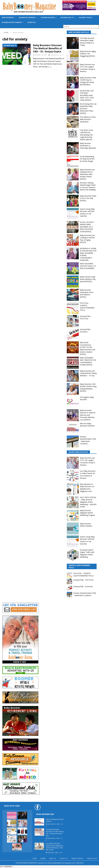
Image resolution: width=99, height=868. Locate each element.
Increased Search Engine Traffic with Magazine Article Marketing (87, 553)
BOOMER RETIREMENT (27, 17)
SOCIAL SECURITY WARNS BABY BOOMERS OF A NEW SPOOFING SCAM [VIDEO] (87, 227)
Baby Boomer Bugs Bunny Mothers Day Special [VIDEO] (88, 279)
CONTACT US (64, 858)
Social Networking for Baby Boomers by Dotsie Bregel (87, 159)
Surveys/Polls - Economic (86, 331)
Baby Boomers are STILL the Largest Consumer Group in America (87, 68)
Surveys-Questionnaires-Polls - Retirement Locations (88, 440)
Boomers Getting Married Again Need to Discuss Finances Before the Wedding (88, 186)
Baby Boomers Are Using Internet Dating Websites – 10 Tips (88, 373)
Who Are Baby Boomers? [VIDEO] (87, 425)
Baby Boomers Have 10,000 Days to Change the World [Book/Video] (88, 81)
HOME (35, 858)
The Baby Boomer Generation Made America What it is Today (87, 42)
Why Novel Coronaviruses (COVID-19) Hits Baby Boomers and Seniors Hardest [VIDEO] (87, 348)
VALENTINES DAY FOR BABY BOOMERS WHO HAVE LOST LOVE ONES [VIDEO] (87, 95)
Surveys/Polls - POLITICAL (86, 317)
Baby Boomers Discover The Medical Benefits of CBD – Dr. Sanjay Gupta (48, 48)
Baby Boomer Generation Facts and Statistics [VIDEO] (87, 293)
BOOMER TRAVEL (85, 17)
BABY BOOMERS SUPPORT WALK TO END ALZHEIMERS (88, 266)
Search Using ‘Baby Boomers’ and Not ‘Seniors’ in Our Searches (87, 213)
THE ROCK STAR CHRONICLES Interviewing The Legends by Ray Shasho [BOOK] (86, 135)
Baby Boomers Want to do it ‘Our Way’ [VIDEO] (88, 198)
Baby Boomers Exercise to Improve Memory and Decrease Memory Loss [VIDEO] (88, 415)
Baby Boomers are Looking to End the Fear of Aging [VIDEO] (87, 239)
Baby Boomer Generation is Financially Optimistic (88, 146)
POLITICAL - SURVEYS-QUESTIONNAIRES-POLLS (87, 307)
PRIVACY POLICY (92, 858)
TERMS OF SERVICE (77, 858)
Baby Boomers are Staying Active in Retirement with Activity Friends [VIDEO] (87, 174)
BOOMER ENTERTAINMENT (12, 22)
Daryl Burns (54, 55)
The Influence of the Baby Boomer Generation (88, 119)
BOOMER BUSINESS (48, 17)
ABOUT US (53, 858)
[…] (50, 67)
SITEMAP (43, 858)
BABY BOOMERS (8, 17)
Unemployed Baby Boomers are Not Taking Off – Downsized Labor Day (55, 832)
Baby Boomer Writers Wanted (86, 525)
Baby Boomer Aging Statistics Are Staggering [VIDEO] (88, 54)
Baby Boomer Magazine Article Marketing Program (87, 513)
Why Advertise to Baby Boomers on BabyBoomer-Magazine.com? (87, 488)
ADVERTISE (32, 22)
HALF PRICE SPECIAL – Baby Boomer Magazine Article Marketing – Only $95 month (88, 502)
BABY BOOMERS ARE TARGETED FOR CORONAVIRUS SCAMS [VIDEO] (88, 361)
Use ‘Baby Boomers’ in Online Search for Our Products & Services (88, 475)
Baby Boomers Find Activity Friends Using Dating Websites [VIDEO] (88, 388)
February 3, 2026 (53, 852)
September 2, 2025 (54, 838)
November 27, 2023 (54, 824)
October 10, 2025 (41, 55)
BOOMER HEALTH (67, 17)
